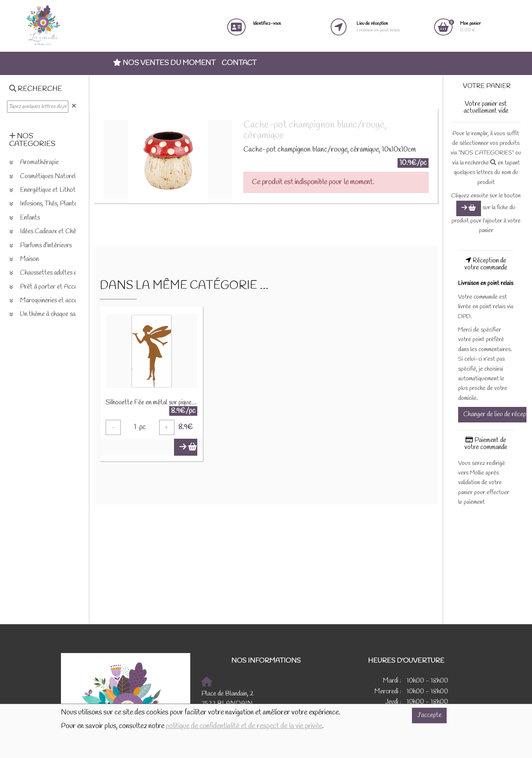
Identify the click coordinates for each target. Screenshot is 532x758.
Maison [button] (24, 259)
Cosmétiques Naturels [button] (44, 176)
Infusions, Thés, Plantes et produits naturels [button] (71, 204)
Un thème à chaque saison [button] (47, 314)
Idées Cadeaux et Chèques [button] (48, 232)
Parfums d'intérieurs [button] (40, 246)
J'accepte (429, 715)
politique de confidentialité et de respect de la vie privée (244, 726)
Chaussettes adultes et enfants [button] (54, 273)
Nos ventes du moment (164, 63)
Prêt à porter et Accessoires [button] (52, 287)
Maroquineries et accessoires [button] (52, 301)
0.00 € (470, 27)
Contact (239, 63)
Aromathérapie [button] (34, 162)
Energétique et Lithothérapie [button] (52, 190)
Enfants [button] (25, 218)
